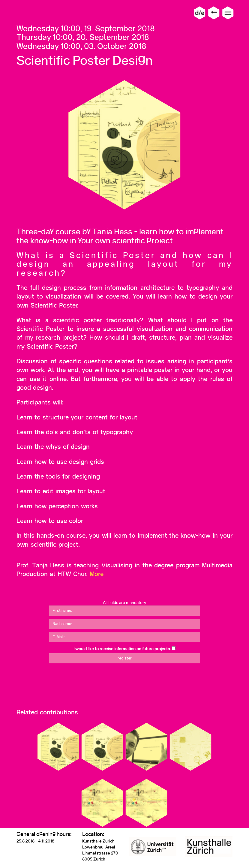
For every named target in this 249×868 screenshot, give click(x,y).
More (97, 574)
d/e (200, 13)
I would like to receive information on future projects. (122, 649)
